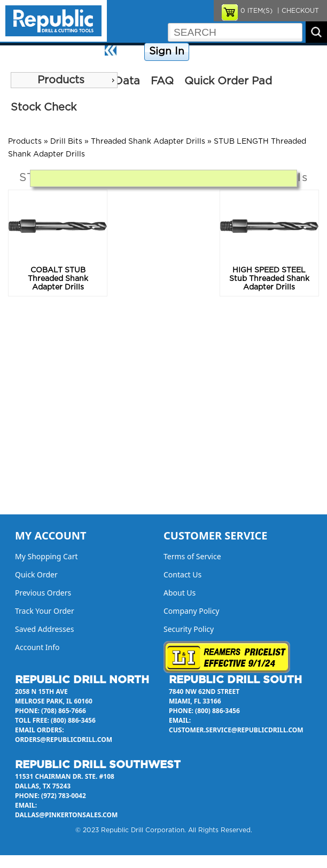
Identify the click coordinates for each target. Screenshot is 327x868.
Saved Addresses (44, 629)
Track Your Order (45, 611)
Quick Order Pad (228, 81)
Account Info (37, 647)
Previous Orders (43, 593)
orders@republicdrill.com (64, 740)
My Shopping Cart (46, 556)
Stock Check (44, 107)
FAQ (162, 81)
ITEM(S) (256, 11)
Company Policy (219, 52)
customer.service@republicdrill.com (236, 730)
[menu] (64, 80)
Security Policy (189, 629)
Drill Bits (66, 142)
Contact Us (270, 52)
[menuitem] (64, 80)
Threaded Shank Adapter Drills (148, 142)
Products (61, 80)
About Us (309, 52)
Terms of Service (192, 556)
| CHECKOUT (297, 11)
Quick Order (36, 574)
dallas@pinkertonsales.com (66, 815)
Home (132, 52)
